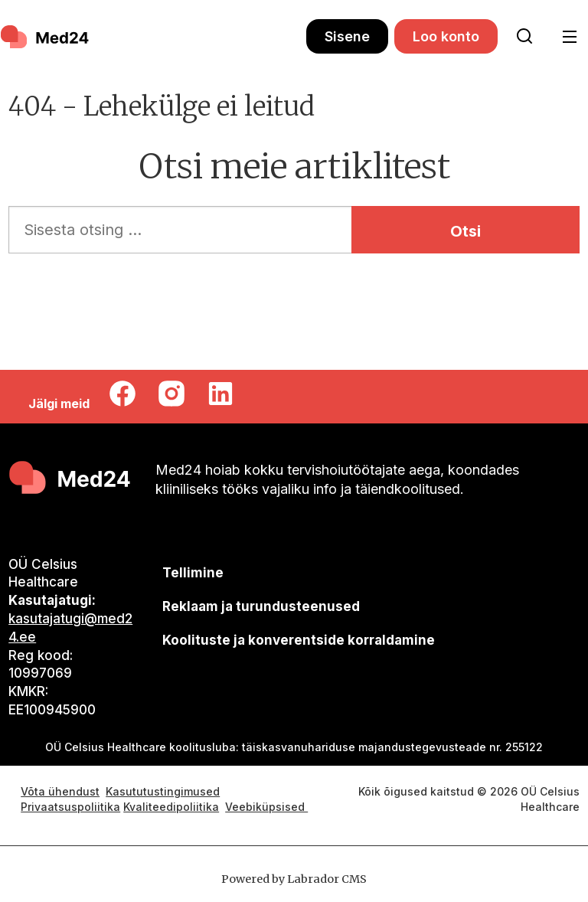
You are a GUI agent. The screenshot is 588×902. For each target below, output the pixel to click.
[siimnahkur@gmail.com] (261, 607)
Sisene (347, 36)
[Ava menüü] (570, 37)
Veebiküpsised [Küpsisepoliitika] (266, 807)
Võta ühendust (60, 791)
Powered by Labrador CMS (294, 879)
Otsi (465, 231)
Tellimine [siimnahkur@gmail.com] (193, 573)
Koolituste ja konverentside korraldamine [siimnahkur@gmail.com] (299, 640)
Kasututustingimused (163, 791)
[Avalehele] (46, 37)
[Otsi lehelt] (524, 37)
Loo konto (446, 36)
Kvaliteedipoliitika (171, 807)
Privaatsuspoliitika (70, 807)
